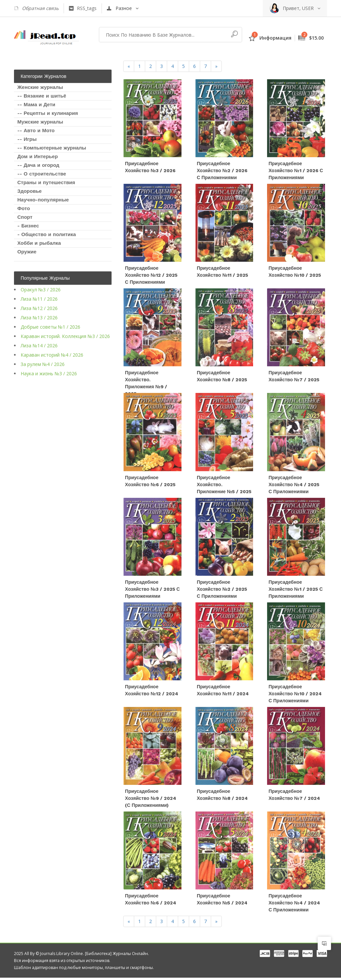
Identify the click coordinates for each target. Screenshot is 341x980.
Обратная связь (36, 8)
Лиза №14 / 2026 (39, 345)
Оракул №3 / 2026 (41, 290)
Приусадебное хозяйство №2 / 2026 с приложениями (222, 171)
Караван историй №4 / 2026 (52, 355)
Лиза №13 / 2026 (39, 318)
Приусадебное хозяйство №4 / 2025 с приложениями (294, 486)
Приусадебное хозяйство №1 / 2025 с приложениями (296, 590)
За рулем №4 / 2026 (43, 364)
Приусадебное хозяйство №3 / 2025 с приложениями (152, 590)
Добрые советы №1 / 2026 (50, 327)
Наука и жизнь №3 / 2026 (49, 373)
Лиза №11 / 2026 (39, 299)
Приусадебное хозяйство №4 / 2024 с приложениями (294, 905)
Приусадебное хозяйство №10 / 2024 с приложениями (295, 695)
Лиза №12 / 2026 (39, 308)
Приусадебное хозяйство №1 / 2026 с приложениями (296, 171)
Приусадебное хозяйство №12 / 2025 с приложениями (151, 276)
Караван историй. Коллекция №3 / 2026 (65, 336)
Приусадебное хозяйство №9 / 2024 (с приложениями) (150, 800)
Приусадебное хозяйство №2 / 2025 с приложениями (222, 590)
